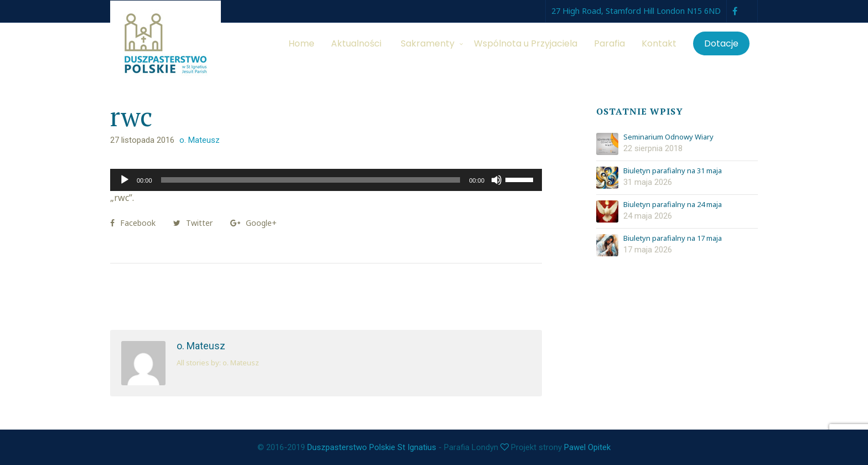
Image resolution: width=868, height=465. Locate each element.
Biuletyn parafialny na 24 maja (673, 205)
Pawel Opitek (587, 447)
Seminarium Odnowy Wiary (668, 137)
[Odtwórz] (125, 180)
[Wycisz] (497, 180)
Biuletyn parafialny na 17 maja (673, 239)
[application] (326, 180)
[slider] (311, 180)
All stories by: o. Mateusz (218, 363)
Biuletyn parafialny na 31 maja (673, 171)
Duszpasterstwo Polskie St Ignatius (372, 447)
